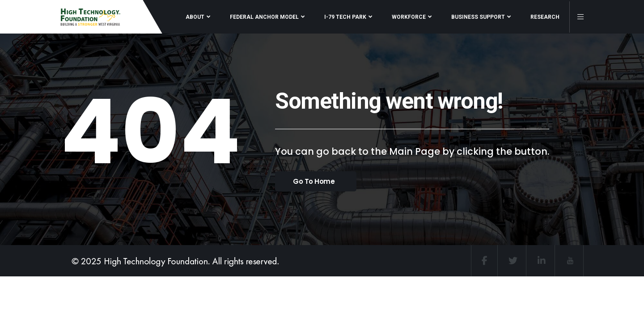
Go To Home (314, 181)
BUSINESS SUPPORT (478, 17)
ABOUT (195, 17)
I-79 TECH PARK (345, 17)
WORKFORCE (409, 17)
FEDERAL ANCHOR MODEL (264, 17)
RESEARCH (545, 17)
